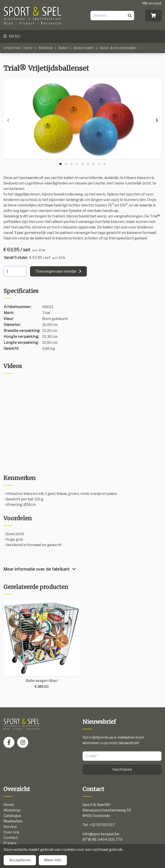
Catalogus (12, 816)
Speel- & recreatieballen (118, 48)
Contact (11, 838)
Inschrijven (122, 769)
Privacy (10, 843)
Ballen (63, 48)
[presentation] (8, 120)
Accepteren (20, 860)
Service (10, 827)
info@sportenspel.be (101, 834)
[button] (60, 164)
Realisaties (13, 821)
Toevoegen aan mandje (56, 271)
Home (28, 48)
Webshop (46, 48)
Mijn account (152, 3)
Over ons (11, 832)
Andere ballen (84, 48)
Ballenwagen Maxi (42, 644)
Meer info (53, 860)
